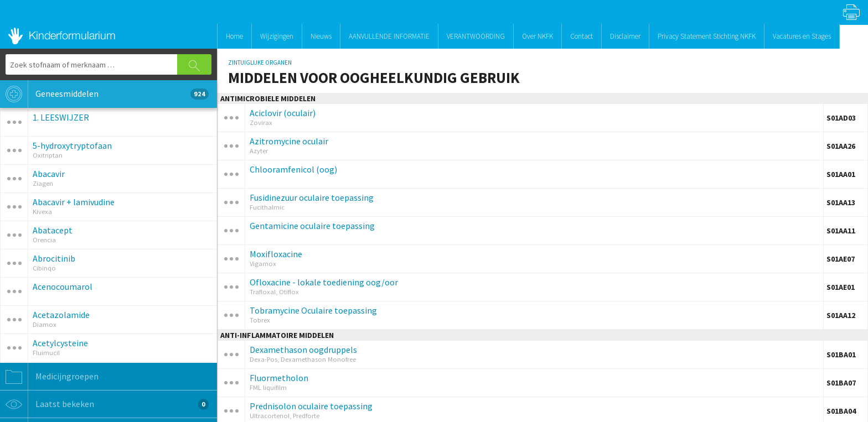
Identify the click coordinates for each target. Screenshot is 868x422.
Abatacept (53, 230)
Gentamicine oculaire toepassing (312, 226)
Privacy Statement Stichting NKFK (707, 36)
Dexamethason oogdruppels (303, 350)
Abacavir (49, 174)
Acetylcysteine (60, 343)
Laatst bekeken (104, 404)
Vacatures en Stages (802, 36)
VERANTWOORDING (476, 36)
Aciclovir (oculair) (283, 113)
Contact (582, 36)
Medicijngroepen (49, 377)
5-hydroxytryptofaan (72, 145)
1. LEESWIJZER (61, 117)
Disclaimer (625, 36)
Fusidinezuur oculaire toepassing (312, 197)
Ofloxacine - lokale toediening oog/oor (324, 282)
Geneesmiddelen (104, 94)
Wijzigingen (277, 36)
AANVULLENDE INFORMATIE (389, 36)
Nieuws (321, 36)
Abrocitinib (54, 258)
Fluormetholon (279, 378)
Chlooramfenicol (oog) (293, 169)
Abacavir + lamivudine (74, 202)
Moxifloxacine (276, 254)
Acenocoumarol (63, 286)
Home (234, 36)
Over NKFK (538, 36)
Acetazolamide (61, 315)
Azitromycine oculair (289, 141)
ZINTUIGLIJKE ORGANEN (260, 62)
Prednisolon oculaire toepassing (311, 406)
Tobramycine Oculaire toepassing (313, 310)
